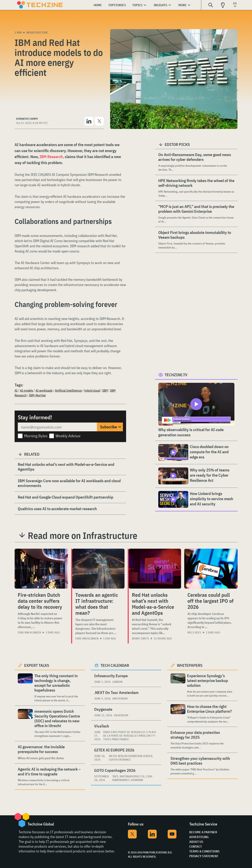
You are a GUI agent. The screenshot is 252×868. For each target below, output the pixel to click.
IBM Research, (52, 157)
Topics (137, 5)
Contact (196, 846)
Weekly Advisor (68, 436)
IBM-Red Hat (37, 395)
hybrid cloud (92, 390)
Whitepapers (190, 665)
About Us (196, 842)
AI (16, 390)
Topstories (117, 5)
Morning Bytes (36, 436)
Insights (160, 5)
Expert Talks (37, 665)
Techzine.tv (176, 375)
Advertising (199, 837)
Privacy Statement (204, 856)
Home (98, 5)
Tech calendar (115, 665)
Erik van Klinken (29, 632)
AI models (27, 390)
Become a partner (203, 832)
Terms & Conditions (204, 851)
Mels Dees (194, 632)
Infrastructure (37, 33)
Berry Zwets (140, 638)
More (183, 5)
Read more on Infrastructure (83, 535)
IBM (105, 390)
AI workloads (44, 390)
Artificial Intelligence (68, 390)
